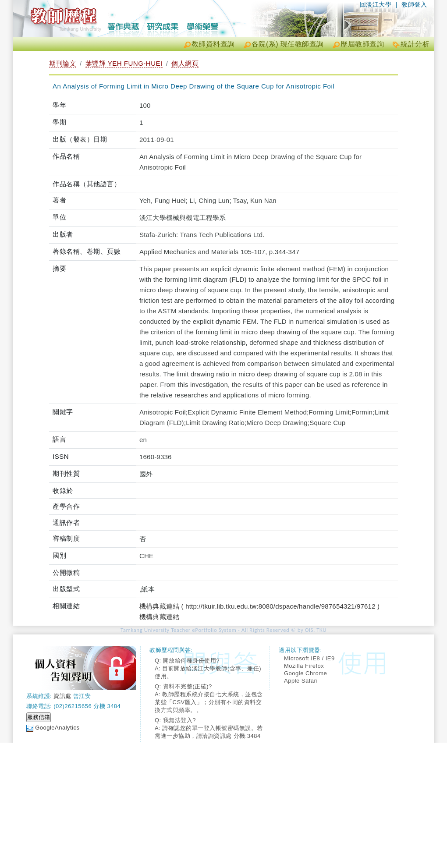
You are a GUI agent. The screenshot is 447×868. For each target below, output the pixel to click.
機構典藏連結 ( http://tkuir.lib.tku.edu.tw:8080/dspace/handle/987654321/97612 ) (259, 606)
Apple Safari (301, 681)
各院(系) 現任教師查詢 (288, 44)
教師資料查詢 (213, 44)
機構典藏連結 (159, 617)
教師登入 (414, 4)
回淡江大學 (376, 4)
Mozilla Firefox (304, 666)
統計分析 (415, 44)
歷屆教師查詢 (362, 44)
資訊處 (62, 696)
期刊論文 (63, 63)
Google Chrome (305, 673)
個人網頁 (185, 63)
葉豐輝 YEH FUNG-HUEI (124, 63)
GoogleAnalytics (57, 728)
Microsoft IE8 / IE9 (309, 658)
